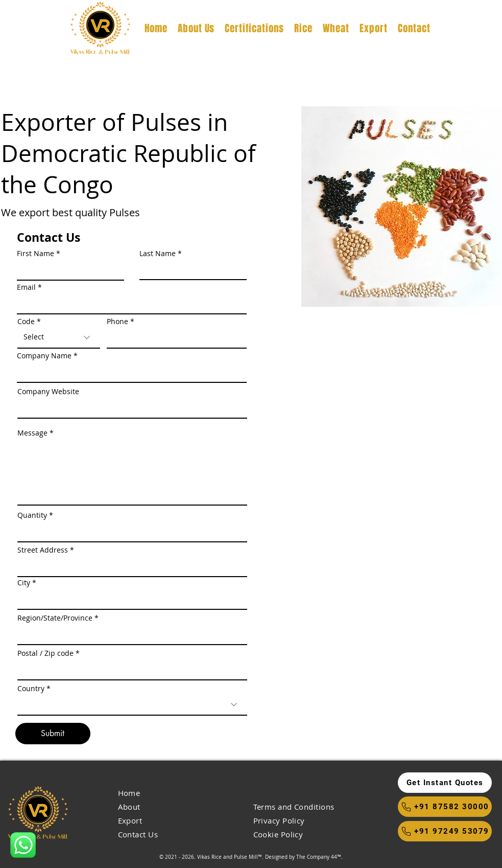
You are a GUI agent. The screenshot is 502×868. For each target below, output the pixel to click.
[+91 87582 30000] (445, 807)
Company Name (44, 356)
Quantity (32, 515)
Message (32, 433)
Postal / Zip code (45, 653)
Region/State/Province (55, 618)
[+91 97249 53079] (445, 831)
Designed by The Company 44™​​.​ (304, 857)
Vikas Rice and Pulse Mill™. (230, 857)
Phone (117, 322)
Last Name (158, 254)
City (24, 583)
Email (26, 287)
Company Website (48, 392)
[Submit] (53, 734)
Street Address (43, 550)
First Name (35, 254)
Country (31, 689)
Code (26, 322)
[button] (445, 783)
